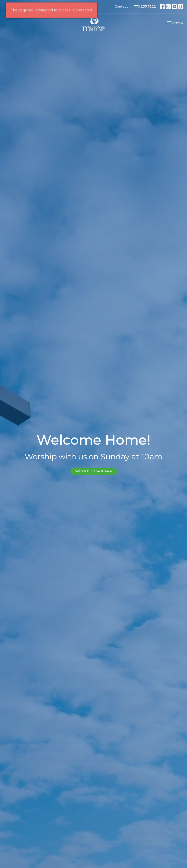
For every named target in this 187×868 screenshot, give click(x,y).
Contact (121, 6)
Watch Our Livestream (94, 471)
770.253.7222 (145, 6)
